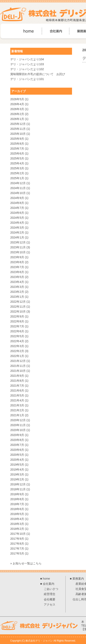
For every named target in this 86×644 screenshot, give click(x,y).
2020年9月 (17, 435)
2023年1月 (17, 297)
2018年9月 (17, 494)
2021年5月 (17, 395)
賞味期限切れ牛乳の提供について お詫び (38, 74)
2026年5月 (17, 99)
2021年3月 (17, 405)
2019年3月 (17, 474)
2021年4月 (17, 400)
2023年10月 (18, 252)
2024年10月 (18, 193)
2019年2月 (17, 479)
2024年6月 (17, 213)
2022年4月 (17, 341)
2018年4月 (17, 519)
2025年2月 (17, 173)
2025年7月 (17, 149)
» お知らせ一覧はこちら (26, 563)
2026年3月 (17, 109)
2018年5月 (17, 514)
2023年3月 (17, 287)
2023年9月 (17, 257)
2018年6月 (17, 509)
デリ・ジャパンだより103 (27, 64)
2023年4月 (17, 282)
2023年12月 (18, 242)
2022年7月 (17, 326)
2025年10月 (18, 134)
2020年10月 (18, 430)
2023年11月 (18, 247)
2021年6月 (17, 391)
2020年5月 (17, 455)
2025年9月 (17, 139)
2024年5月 (17, 218)
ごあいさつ (51, 589)
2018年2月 (17, 529)
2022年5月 (17, 336)
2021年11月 (18, 366)
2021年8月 (17, 381)
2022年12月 (18, 302)
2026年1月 (17, 119)
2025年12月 (18, 124)
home (46, 579)
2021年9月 (17, 376)
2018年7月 (17, 504)
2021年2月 (17, 410)
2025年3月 (17, 168)
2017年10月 (18, 534)
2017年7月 (17, 549)
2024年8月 (17, 203)
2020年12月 (18, 420)
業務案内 (78, 579)
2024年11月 (18, 188)
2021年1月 (17, 415)
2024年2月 (17, 232)
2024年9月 (17, 198)
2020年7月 (17, 445)
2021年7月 (17, 386)
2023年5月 (17, 277)
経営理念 (50, 594)
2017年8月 (17, 544)
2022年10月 (18, 312)
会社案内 (49, 584)
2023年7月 (17, 267)
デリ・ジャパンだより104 (27, 59)
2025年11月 (18, 129)
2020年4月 (17, 460)
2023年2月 (17, 292)
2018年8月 (17, 499)
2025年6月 (17, 153)
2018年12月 (18, 484)
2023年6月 (17, 272)
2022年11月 (18, 307)
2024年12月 (18, 183)
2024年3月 (17, 228)
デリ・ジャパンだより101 (27, 79)
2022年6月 (17, 331)
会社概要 (50, 599)
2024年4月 (17, 223)
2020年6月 (17, 450)
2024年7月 (17, 208)
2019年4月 (17, 470)
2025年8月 (17, 144)
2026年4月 (17, 104)
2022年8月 (17, 321)
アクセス (50, 604)
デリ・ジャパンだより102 (27, 69)
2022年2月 (17, 351)
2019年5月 (17, 465)
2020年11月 (18, 425)
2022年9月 (17, 316)
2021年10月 (18, 371)
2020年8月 (17, 440)
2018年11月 (18, 489)
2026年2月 (17, 114)
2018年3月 (17, 524)
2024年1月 (17, 237)
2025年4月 (17, 163)
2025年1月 (17, 178)
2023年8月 (17, 262)
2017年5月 (17, 553)
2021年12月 (18, 361)
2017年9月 (17, 539)
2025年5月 (17, 158)
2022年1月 (17, 356)
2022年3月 (17, 346)
